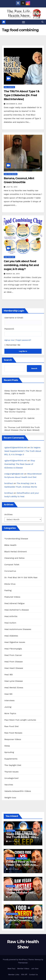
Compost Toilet (12, 565)
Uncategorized (11, 778)
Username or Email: (14, 318)
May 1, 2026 (13, 925)
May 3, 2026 (14, 897)
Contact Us (33, 975)
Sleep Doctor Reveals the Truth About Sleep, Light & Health (23, 837)
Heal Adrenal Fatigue (14, 603)
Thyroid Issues (11, 772)
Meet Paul (11, 969)
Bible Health (10, 545)
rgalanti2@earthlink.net (16, 447)
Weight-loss (10, 798)
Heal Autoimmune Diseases (18, 629)
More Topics (10, 713)
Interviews (9, 700)
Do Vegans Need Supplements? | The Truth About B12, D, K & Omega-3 (23, 451)
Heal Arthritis (11, 616)
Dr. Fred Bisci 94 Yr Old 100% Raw (21, 577)
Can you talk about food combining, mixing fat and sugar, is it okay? (21, 265)
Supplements (11, 759)
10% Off (24, 975)
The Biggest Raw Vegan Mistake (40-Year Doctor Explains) (21, 892)
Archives (8, 514)
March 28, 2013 (13, 274)
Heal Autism (10, 623)
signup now (9, 340)
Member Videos (23, 969)
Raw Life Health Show (23, 13)
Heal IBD (9, 675)
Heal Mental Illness (14, 688)
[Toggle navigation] (24, 22)
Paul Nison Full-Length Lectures (20, 720)
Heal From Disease (14, 662)
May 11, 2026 (14, 841)
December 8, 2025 (14, 104)
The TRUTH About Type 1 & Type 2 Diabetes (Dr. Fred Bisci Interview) (22, 95)
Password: (9, 329)
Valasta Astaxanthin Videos (18, 791)
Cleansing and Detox (14, 558)
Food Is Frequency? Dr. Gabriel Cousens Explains (23, 920)
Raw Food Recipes (11, 174)
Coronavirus (10, 571)
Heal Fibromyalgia (13, 649)
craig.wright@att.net (14, 474)
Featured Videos (12, 597)
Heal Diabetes (9, 87)
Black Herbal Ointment (16, 552)
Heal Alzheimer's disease (17, 610)
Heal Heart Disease (14, 668)
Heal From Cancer (13, 655)
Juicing (8, 707)
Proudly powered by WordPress (15, 960)
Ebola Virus (10, 584)
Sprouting (9, 752)
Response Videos (13, 739)
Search (8, 360)
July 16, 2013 (12, 187)
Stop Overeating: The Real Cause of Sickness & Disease (20, 464)
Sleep (7, 746)
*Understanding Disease (16, 539)
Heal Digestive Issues (15, 642)
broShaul (9, 483)
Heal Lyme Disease (14, 681)
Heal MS (8, 694)
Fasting (8, 590)
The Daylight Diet (13, 765)
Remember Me (12, 345)
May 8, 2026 (14, 869)
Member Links (14, 975)
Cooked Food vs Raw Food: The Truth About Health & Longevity (23, 865)
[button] (42, 22)
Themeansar (23, 963)
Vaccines (9, 785)
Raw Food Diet (9, 257)
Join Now (35, 969)
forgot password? (24, 340)
